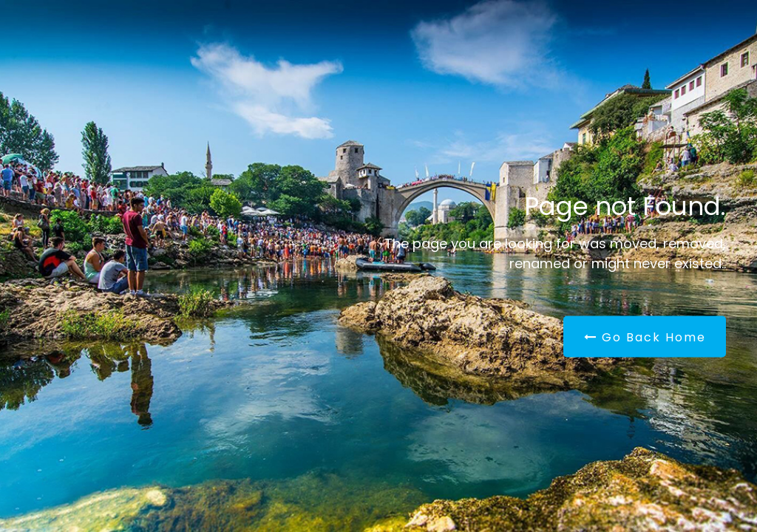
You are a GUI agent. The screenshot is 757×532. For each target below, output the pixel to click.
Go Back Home (645, 337)
